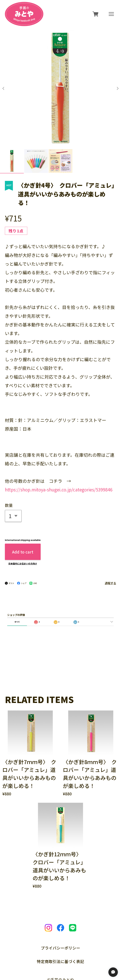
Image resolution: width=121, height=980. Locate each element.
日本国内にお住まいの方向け (23, 533)
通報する (110, 553)
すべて (17, 591)
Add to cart (23, 521)
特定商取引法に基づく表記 (60, 931)
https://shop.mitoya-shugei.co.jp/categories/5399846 (59, 459)
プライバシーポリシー (60, 917)
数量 (9, 474)
